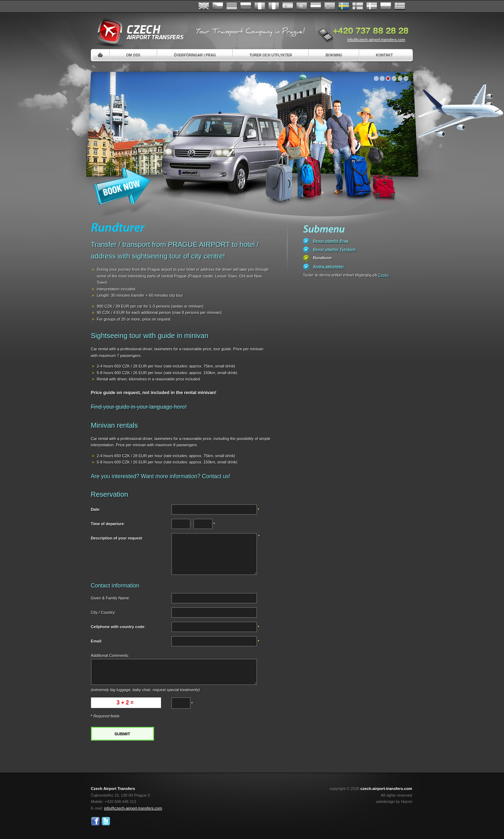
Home (100, 55)
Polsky (386, 6)
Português (302, 6)
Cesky (383, 275)
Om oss (133, 55)
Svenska (344, 6)
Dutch (316, 6)
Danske (372, 6)
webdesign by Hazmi (394, 802)
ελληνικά (400, 6)
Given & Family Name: (111, 598)
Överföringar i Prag (195, 55)
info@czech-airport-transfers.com (376, 40)
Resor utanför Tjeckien (334, 249)
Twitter (106, 821)
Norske (330, 6)
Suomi (358, 6)
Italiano (274, 6)
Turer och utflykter (271, 55)
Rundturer (323, 258)
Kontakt (384, 55)
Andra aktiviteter (329, 267)
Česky (218, 6)
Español (288, 6)
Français (260, 6)
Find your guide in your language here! (139, 407)
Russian (246, 6)
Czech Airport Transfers (138, 32)
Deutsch (232, 6)
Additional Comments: (110, 655)
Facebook (95, 821)
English (204, 6)
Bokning (334, 55)
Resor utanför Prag (331, 241)
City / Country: (103, 612)
